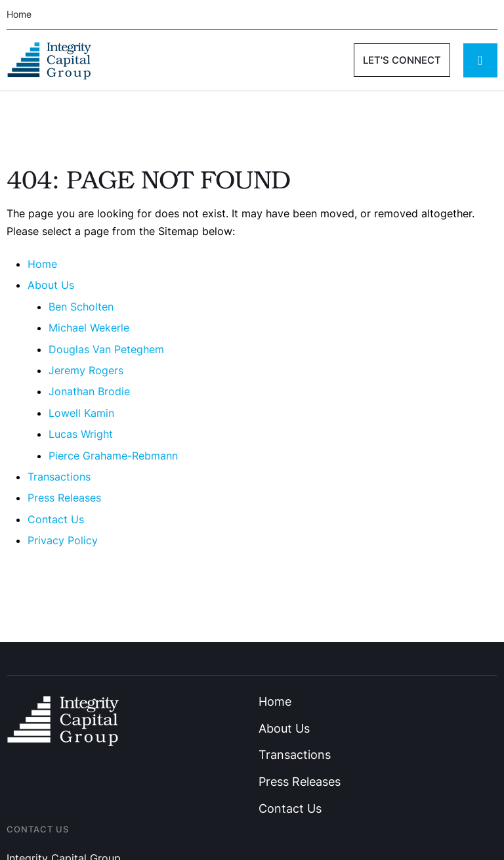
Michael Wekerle (89, 328)
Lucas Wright (81, 434)
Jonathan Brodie (89, 391)
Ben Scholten (81, 307)
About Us (51, 285)
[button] (402, 60)
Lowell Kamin (81, 413)
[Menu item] (24, 14)
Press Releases (64, 498)
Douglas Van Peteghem (106, 349)
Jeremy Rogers (86, 370)
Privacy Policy (63, 540)
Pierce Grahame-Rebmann (113, 456)
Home (42, 264)
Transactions (59, 477)
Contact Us (56, 519)
